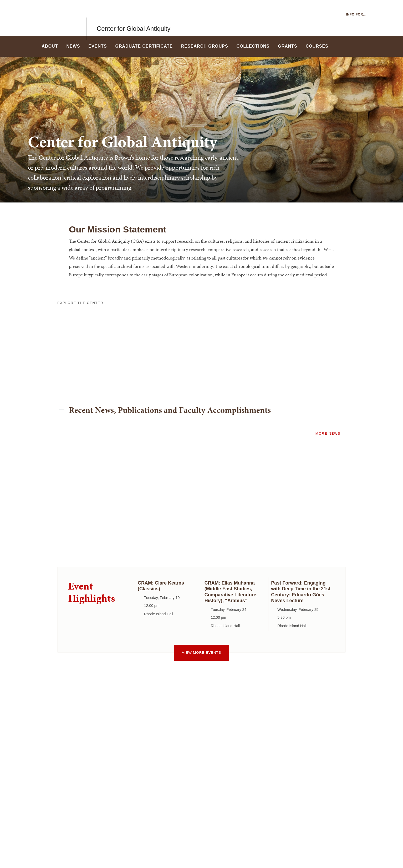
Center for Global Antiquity (134, 18)
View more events (201, 653)
